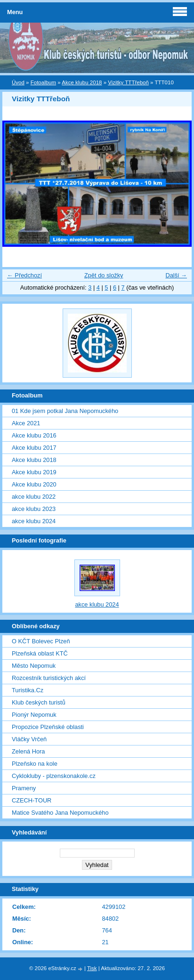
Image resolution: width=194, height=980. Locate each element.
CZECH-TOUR (32, 800)
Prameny (24, 788)
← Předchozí (24, 275)
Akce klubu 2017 (34, 448)
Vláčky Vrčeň (29, 739)
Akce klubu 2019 (34, 472)
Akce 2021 (26, 423)
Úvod (18, 82)
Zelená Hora (28, 751)
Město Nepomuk (34, 666)
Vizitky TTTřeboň (128, 82)
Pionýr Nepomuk (34, 715)
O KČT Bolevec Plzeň (41, 641)
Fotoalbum (43, 82)
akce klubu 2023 (34, 509)
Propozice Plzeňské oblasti (48, 727)
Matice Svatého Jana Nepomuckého (60, 813)
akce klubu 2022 (34, 497)
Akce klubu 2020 (34, 484)
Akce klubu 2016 (34, 435)
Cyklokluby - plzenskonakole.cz (54, 776)
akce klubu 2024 (34, 521)
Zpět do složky (104, 275)
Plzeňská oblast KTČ (40, 653)
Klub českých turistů (39, 702)
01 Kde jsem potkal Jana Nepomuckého (65, 411)
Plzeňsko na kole (35, 764)
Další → (176, 275)
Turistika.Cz (28, 690)
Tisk (92, 968)
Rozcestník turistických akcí (49, 678)
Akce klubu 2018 (82, 82)
